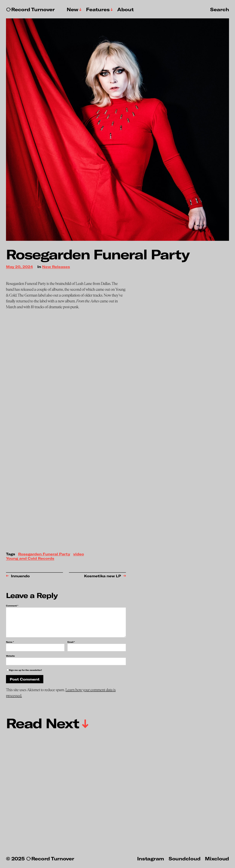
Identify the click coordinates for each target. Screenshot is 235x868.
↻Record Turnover (30, 9)
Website (10, 656)
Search (220, 9)
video (79, 554)
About (125, 9)
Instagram (151, 858)
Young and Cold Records (30, 559)
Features (98, 9)
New (73, 9)
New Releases (56, 267)
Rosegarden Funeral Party (44, 554)
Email (71, 642)
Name (10, 642)
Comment (12, 606)
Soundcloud (184, 858)
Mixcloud (217, 858)
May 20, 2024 (19, 267)
